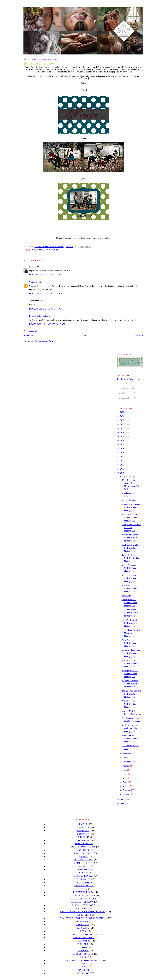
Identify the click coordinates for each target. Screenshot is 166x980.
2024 (123, 416)
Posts (122, 393)
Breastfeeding (84, 853)
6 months (83, 831)
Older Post (140, 335)
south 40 (84, 951)
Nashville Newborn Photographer (82, 918)
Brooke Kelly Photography (128, 379)
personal (54, 250)
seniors (83, 944)
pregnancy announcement (84, 934)
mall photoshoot (84, 905)
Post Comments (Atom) (44, 341)
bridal (84, 857)
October (126, 758)
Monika (32, 267)
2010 (123, 473)
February (127, 790)
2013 (123, 461)
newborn (82, 921)
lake (84, 889)
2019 (123, 436)
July (125, 770)
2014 (123, 457)
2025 (123, 412)
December (127, 476)
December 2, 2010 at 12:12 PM (46, 275)
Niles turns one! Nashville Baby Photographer (129, 738)
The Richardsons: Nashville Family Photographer (130, 613)
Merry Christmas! (129, 500)
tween (83, 963)
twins (83, 967)
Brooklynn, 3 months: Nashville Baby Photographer (131, 538)
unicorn (84, 970)
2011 (123, 469)
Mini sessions (83, 915)
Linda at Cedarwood (38, 316)
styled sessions (83, 954)
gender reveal (84, 876)
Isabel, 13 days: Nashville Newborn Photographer (131, 558)
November (127, 754)
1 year (83, 824)
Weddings (83, 973)
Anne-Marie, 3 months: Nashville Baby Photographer (132, 507)
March (126, 786)
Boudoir (84, 850)
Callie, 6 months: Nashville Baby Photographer (129, 568)
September (127, 762)
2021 (123, 428)
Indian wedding (84, 886)
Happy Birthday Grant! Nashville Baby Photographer (132, 653)
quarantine (84, 941)
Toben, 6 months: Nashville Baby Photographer (129, 603)
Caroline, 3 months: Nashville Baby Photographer (130, 684)
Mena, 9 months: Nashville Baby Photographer (129, 588)
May (125, 778)
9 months (83, 834)
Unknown (33, 282)
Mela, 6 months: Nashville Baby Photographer (129, 663)
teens (84, 957)
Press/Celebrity (84, 938)
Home (84, 335)
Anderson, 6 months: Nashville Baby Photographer (131, 548)
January (126, 794)
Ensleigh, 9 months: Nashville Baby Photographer (130, 674)
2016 (123, 449)
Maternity (82, 908)
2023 (123, 420)
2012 (123, 465)
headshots (84, 883)
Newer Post (28, 335)
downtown (84, 869)
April (125, 782)
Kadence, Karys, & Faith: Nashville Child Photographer (132, 728)
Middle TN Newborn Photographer (82, 912)
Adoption (84, 837)
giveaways (84, 879)
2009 (123, 799)
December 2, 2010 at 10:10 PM (46, 309)
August (126, 766)
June (125, 774)
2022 (123, 424)
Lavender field (83, 892)
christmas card (40, 250)
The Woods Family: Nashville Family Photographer (130, 623)
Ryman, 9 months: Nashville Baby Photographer (130, 578)
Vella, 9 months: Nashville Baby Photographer (129, 704)
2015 (123, 453)
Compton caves (84, 863)
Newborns (83, 925)
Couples (83, 866)
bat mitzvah (84, 840)
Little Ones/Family (82, 899)
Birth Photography (83, 847)
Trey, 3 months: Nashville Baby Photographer (129, 643)
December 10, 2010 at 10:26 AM (47, 324)
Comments (124, 398)
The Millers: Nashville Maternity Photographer (131, 633)
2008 (123, 803)
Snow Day (126, 596)
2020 (123, 432)
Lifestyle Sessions (83, 895)
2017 (123, 445)
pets (83, 931)
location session (83, 902)
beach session (84, 844)
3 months (83, 827)
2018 (123, 440)
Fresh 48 (83, 873)
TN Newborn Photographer (82, 960)
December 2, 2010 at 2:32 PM (46, 293)
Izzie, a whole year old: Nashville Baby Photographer (132, 694)
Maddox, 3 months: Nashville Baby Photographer (130, 517)
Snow (84, 947)
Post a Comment (30, 331)
